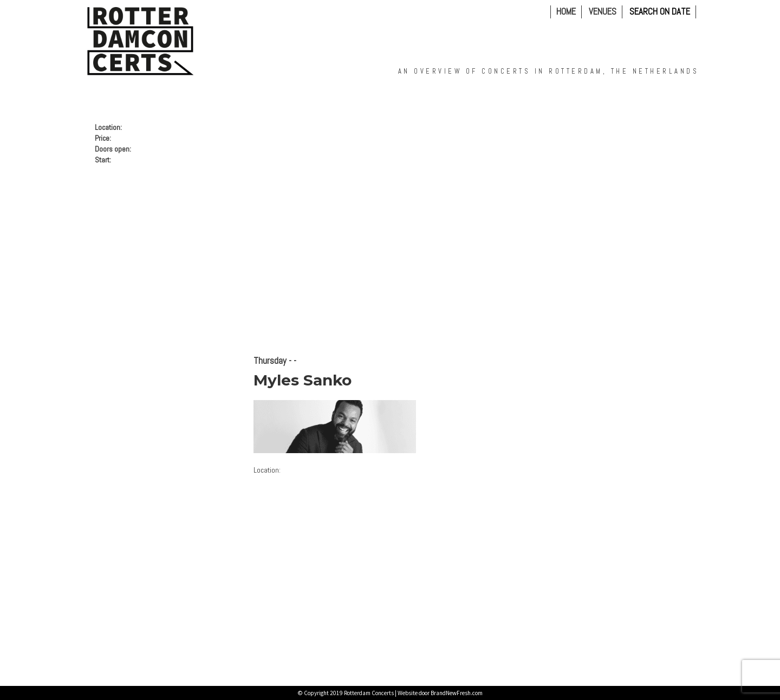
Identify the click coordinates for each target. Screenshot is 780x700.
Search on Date (660, 12)
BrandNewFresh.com (457, 693)
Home (566, 12)
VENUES (603, 12)
